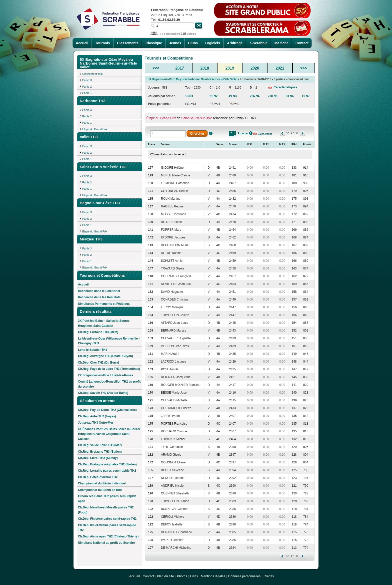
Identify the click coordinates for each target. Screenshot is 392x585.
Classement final (92, 74)
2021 (280, 68)
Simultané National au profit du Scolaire (106, 543)
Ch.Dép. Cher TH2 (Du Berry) (98, 363)
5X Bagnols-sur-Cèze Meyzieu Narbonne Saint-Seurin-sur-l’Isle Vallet (193, 79)
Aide (211, 133)
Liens (194, 576)
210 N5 (273, 96)
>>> (304, 68)
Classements (128, 43)
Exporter (243, 133)
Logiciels (212, 43)
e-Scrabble (258, 43)
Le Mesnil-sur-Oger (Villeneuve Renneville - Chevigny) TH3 (109, 341)
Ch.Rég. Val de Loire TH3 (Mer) (100, 445)
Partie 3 (87, 80)
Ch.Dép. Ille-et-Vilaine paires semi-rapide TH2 (107, 528)
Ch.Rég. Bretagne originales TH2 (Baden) (107, 464)
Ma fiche (281, 43)
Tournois (103, 43)
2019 (230, 68)
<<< (156, 68)
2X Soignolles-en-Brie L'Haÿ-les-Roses (105, 375)
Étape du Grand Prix (95, 129)
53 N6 (290, 96)
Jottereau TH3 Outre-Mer (96, 423)
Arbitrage (235, 43)
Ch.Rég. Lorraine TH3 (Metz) (98, 332)
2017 (180, 68)
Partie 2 (87, 87)
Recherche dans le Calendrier (99, 291)
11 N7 (306, 96)
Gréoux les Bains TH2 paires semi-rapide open (107, 499)
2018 (205, 68)
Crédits (269, 576)
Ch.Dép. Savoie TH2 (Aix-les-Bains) (103, 393)
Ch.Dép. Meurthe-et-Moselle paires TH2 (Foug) (106, 510)
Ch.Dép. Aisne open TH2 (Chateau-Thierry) (108, 536)
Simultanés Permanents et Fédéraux (104, 304)
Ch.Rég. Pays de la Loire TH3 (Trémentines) (109, 369)
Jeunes (175, 43)
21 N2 (213, 96)
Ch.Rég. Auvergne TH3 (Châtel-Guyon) (105, 356)
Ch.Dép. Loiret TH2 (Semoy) (98, 458)
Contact (302, 43)
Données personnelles (244, 576)
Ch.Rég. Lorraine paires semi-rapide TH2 (107, 471)
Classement (265, 134)
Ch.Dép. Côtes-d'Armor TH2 (98, 477)
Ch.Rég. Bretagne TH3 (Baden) (100, 452)
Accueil (82, 43)
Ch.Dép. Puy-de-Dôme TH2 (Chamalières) (107, 410)
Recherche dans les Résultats (99, 297)
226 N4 (255, 96)
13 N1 (189, 96)
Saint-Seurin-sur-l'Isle (197, 118)
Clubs (193, 43)
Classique (154, 43)
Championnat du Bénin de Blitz (100, 490)
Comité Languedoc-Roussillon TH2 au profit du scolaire (109, 384)
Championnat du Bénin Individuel (102, 483)
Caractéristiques (285, 87)
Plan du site (165, 576)
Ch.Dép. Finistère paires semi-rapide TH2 (107, 519)
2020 (255, 68)
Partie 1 (87, 93)
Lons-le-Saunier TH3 (93, 350)
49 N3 (233, 96)
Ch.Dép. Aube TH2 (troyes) (97, 416)
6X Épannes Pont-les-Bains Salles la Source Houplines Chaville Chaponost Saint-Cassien (109, 434)
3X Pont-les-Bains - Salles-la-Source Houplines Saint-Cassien (104, 323)
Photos (182, 576)
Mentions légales (213, 576)
